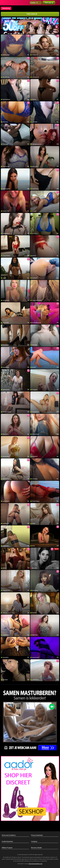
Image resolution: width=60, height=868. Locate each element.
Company (34, 841)
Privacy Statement (37, 835)
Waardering (6, 8)
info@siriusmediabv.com (36, 864)
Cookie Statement (7, 841)
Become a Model (36, 848)
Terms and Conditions (9, 835)
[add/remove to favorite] (2, 36)
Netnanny (37, 861)
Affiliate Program (7, 848)
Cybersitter (44, 861)
